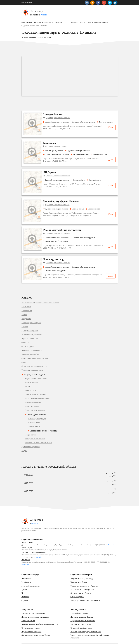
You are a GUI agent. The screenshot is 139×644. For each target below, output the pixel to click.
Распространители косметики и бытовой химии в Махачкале (90, 631)
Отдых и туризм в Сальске (81, 587)
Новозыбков (26, 573)
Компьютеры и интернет (31, 317)
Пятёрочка (26, 554)
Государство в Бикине (79, 576)
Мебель (28, 381)
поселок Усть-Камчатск (31, 580)
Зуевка (24, 584)
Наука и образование (30, 333)
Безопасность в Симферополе (82, 584)
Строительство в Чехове (31, 622)
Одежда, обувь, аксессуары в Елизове (36, 629)
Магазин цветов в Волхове (81, 618)
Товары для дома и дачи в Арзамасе (84, 580)
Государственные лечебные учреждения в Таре (40, 618)
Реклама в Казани (28, 615)
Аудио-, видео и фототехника (36, 373)
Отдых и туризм (28, 341)
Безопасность (27, 305)
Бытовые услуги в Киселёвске (33, 607)
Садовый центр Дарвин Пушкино (63, 198)
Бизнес (24, 309)
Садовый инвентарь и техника (58, 122)
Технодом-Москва (55, 114)
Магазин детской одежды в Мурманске (86, 626)
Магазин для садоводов (55, 151)
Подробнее (112, 539)
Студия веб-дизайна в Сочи (81, 622)
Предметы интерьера (33, 396)
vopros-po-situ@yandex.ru (74, 641)
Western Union (27, 536)
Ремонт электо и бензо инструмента (64, 224)
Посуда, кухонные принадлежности (39, 393)
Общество (25, 337)
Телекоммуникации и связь (32, 364)
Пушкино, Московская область (60, 118)
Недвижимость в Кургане (31, 626)
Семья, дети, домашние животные (35, 352)
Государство (26, 313)
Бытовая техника (31, 377)
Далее (111, 131)
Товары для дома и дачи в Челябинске (85, 595)
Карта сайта (35, 641)
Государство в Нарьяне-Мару (82, 573)
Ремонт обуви (27, 541)
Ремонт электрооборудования (57, 235)
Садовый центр (95, 180)
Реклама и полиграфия (30, 348)
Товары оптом (30, 429)
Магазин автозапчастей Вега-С (34, 546)
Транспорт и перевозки (31, 441)
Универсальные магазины (35, 433)
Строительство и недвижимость (34, 360)
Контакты (25, 641)
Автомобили (26, 301)
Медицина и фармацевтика (32, 329)
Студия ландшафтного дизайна (58, 155)
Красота (25, 321)
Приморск (25, 591)
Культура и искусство (30, 325)
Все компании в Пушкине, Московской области (40, 297)
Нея (23, 587)
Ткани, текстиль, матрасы (35, 404)
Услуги (24, 445)
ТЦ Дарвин (51, 173)
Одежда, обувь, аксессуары (35, 389)
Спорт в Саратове (77, 591)
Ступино (25, 595)
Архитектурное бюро (82, 155)
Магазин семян (34, 417)
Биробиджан (26, 576)
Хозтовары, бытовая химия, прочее (38, 437)
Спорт (24, 356)
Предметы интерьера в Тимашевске (35, 611)
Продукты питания (32, 400)
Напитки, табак (31, 385)
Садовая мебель (79, 180)
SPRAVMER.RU (27, 3)
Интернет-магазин (53, 125)
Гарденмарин (52, 144)
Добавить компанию (48, 641)
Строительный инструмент (56, 265)
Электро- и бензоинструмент (84, 122)
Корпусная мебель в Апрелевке (83, 615)
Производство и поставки (32, 345)
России (44, 15)
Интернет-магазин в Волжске (82, 611)
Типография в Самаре (79, 607)
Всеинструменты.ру (56, 253)
